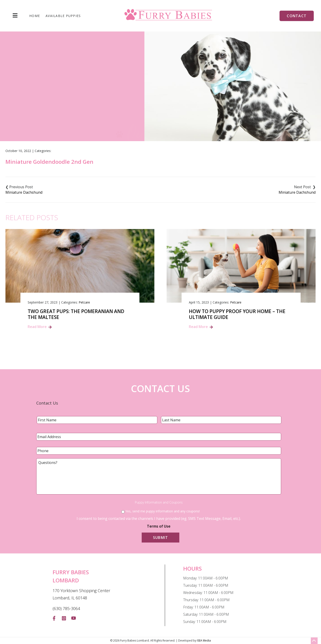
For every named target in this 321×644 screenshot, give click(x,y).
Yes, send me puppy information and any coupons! (163, 511)
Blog (131, 106)
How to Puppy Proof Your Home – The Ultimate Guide (237, 314)
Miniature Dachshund (24, 192)
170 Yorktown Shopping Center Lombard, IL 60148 (81, 594)
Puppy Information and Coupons (159, 502)
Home (35, 16)
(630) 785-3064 (66, 608)
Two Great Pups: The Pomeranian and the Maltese (76, 314)
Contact (297, 16)
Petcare (84, 302)
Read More (37, 327)
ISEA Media (204, 640)
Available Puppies (63, 16)
